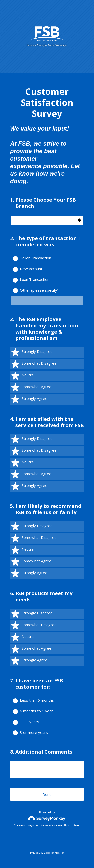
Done (47, 794)
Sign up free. (72, 825)
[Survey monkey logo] (47, 818)
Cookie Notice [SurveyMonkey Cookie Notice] (54, 853)
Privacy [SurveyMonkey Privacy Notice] (35, 853)
